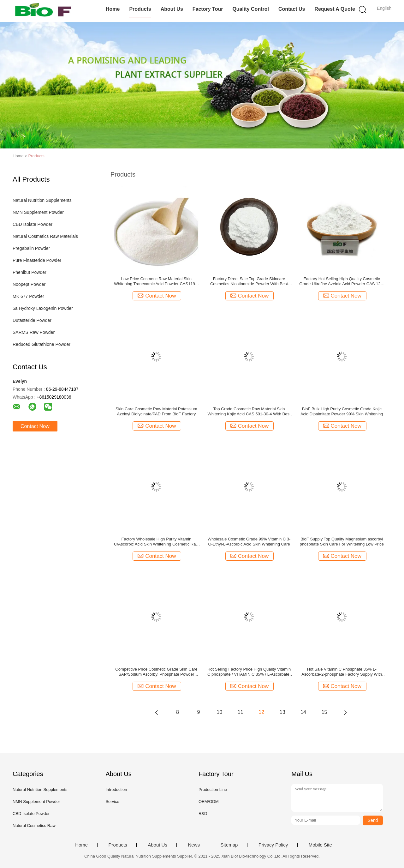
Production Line (213, 790)
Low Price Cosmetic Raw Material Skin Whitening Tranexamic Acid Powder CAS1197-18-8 (156, 281)
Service (112, 802)
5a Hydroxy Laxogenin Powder (43, 308)
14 (303, 712)
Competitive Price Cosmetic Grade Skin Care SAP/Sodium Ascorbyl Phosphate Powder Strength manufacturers (156, 672)
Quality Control (251, 9)
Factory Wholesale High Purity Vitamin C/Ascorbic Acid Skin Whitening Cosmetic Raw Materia (156, 542)
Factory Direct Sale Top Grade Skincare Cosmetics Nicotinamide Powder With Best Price (249, 281)
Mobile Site (320, 845)
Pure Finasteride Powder (37, 260)
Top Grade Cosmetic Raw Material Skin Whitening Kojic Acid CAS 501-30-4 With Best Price (249, 412)
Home (113, 9)
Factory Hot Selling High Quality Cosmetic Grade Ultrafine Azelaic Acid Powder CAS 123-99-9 (342, 281)
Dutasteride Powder (32, 320)
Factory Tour (208, 9)
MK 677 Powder (28, 296)
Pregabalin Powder (31, 248)
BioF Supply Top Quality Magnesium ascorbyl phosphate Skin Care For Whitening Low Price (342, 542)
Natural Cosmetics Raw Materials (45, 236)
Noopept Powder (29, 284)
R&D (203, 814)
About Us (172, 9)
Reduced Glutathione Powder (42, 344)
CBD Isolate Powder (33, 224)
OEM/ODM (209, 802)
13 (282, 712)
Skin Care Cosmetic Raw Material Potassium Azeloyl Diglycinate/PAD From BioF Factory (156, 411)
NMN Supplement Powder (38, 212)
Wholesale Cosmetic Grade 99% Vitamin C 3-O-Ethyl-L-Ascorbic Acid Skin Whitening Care (249, 542)
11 (241, 712)
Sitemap (229, 845)
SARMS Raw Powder (34, 332)
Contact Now (35, 426)
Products (140, 9)
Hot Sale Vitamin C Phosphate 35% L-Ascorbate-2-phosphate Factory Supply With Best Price (342, 672)
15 (324, 712)
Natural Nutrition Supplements (42, 200)
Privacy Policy (273, 845)
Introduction (116, 790)
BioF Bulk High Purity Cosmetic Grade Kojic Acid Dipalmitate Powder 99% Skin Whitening (342, 411)
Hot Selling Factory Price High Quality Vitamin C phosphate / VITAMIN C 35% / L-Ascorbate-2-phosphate (249, 672)
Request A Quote (335, 9)
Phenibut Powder (30, 272)
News (194, 845)
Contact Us (292, 9)
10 (219, 712)
